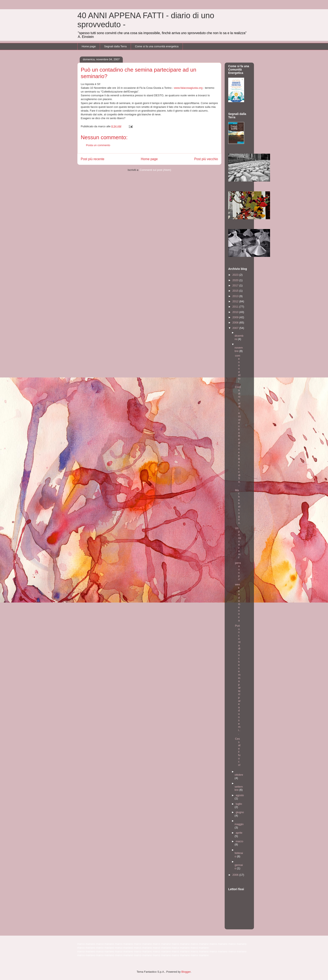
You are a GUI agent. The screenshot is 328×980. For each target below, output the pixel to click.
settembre (239, 788)
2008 (236, 323)
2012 (236, 301)
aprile (239, 833)
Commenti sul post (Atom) (155, 170)
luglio (239, 804)
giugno (240, 812)
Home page (89, 46)
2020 (236, 280)
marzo (240, 841)
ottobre (239, 775)
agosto (240, 795)
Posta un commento (98, 145)
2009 (236, 317)
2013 (236, 296)
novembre (239, 349)
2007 (236, 328)
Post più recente (93, 159)
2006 (236, 875)
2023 (236, 275)
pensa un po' (238, 571)
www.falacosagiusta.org (188, 88)
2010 (236, 312)
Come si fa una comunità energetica (157, 46)
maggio (239, 824)
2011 (236, 307)
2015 (236, 291)
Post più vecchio (206, 159)
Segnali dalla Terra (115, 46)
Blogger (186, 972)
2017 (236, 285)
